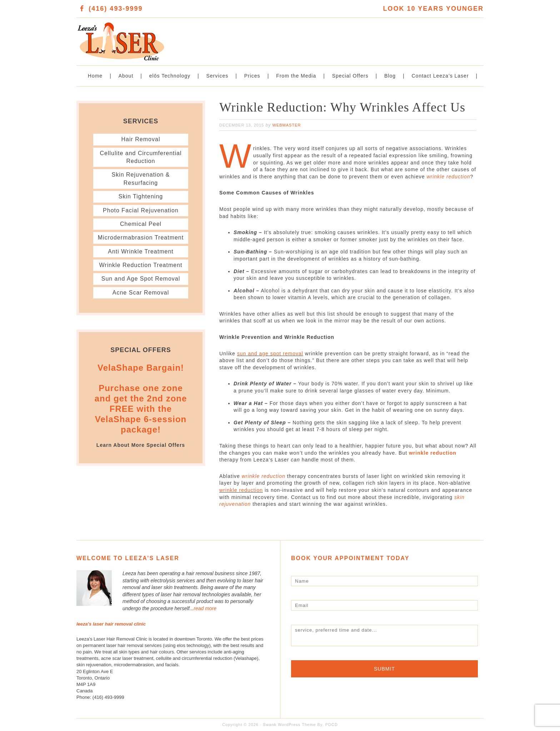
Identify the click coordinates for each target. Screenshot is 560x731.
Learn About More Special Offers (141, 445)
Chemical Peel (141, 224)
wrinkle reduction (448, 177)
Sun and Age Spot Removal (141, 279)
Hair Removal (141, 139)
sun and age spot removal (270, 354)
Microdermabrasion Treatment (141, 238)
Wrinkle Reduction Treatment (141, 265)
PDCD (332, 725)
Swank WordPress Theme (289, 725)
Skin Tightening (141, 196)
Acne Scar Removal (141, 293)
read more (205, 608)
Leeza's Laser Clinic (178, 38)
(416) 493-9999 (116, 9)
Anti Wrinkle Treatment (141, 251)
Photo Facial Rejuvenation (141, 210)
